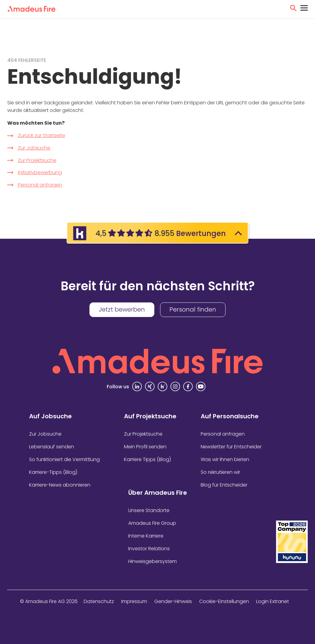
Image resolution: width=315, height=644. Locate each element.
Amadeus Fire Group (152, 523)
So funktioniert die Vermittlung (64, 459)
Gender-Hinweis (173, 601)
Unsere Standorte (149, 510)
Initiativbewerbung (40, 172)
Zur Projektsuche (37, 160)
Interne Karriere (146, 536)
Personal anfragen (40, 185)
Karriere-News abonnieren (60, 485)
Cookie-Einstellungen (224, 601)
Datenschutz (99, 601)
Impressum (134, 601)
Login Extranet (273, 601)
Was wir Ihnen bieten (225, 459)
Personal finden (193, 309)
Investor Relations (149, 549)
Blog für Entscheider (224, 485)
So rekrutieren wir (220, 472)
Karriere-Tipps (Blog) (53, 472)
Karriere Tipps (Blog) (147, 459)
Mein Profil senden (145, 447)
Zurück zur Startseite (42, 135)
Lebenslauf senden (52, 447)
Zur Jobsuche (34, 148)
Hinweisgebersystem (152, 561)
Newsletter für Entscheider (231, 447)
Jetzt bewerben (122, 309)
